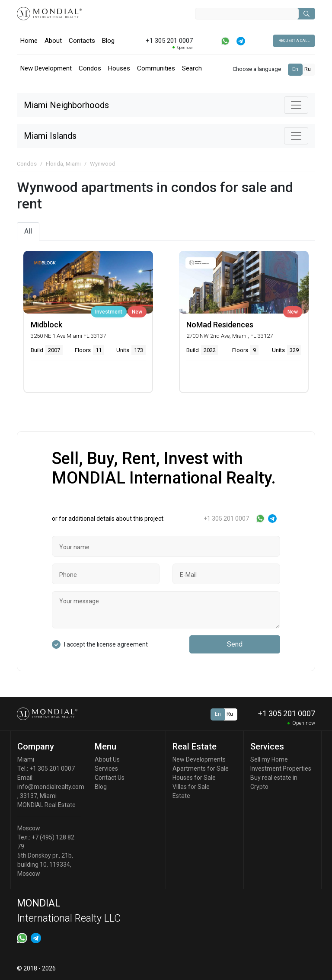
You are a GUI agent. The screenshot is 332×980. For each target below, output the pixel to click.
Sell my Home (269, 759)
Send (235, 644)
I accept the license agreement (106, 644)
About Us (107, 759)
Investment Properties (281, 769)
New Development (46, 68)
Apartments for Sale (201, 769)
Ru (308, 69)
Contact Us (110, 778)
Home (29, 41)
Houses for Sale (194, 778)
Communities (156, 68)
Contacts (82, 41)
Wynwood (103, 164)
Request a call (294, 41)
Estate (181, 796)
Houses (119, 68)
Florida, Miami (63, 164)
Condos (90, 68)
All (28, 231)
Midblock (46, 325)
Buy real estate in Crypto (274, 782)
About (53, 41)
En (295, 69)
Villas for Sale (191, 787)
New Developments (199, 759)
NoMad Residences (220, 325)
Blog (108, 41)
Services (106, 769)
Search (192, 68)
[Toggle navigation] (296, 105)
